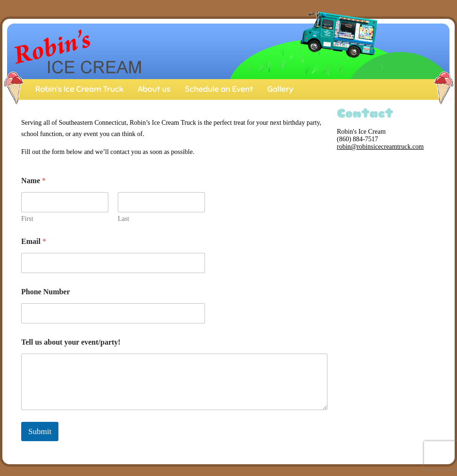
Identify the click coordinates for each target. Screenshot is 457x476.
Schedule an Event (219, 89)
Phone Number (46, 292)
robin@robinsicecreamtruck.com (380, 147)
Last (123, 219)
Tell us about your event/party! (71, 342)
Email (34, 241)
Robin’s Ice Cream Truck (79, 89)
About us (154, 89)
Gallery (280, 89)
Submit (40, 432)
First (27, 219)
